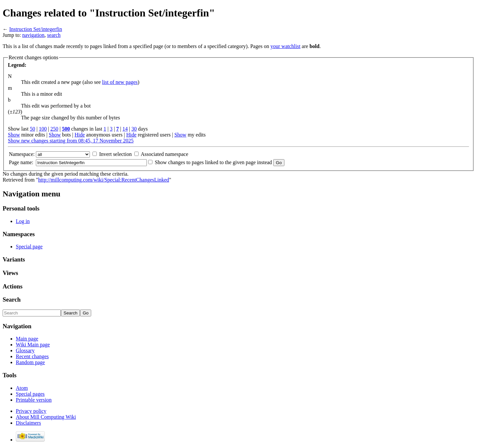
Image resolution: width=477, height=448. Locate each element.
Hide (79, 135)
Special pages (30, 394)
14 (125, 129)
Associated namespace (164, 154)
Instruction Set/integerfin (36, 29)
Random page (30, 362)
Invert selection (115, 154)
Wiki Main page (33, 345)
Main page (27, 339)
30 (134, 129)
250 (54, 129)
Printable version (34, 400)
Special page (29, 247)
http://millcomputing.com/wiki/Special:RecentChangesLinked (104, 180)
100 (43, 129)
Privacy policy (31, 411)
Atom (22, 388)
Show (14, 135)
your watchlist (286, 46)
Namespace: (22, 154)
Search (12, 299)
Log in (23, 221)
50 (33, 129)
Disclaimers (28, 423)
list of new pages (120, 82)
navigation (34, 35)
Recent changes (32, 356)
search (54, 35)
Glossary (25, 350)
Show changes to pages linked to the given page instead (213, 162)
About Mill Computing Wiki (46, 417)
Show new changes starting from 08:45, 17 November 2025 (71, 141)
